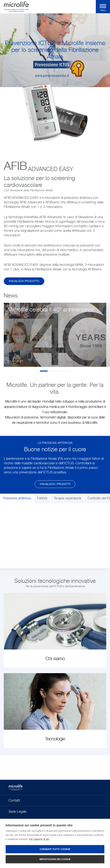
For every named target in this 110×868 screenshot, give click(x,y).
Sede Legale (17, 812)
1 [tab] (44, 371)
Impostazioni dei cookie (55, 859)
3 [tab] (59, 371)
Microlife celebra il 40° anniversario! (51, 310)
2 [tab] (51, 371)
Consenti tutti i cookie (55, 849)
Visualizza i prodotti (55, 484)
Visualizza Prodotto (24, 281)
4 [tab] (66, 371)
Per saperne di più (39, 839)
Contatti (14, 801)
